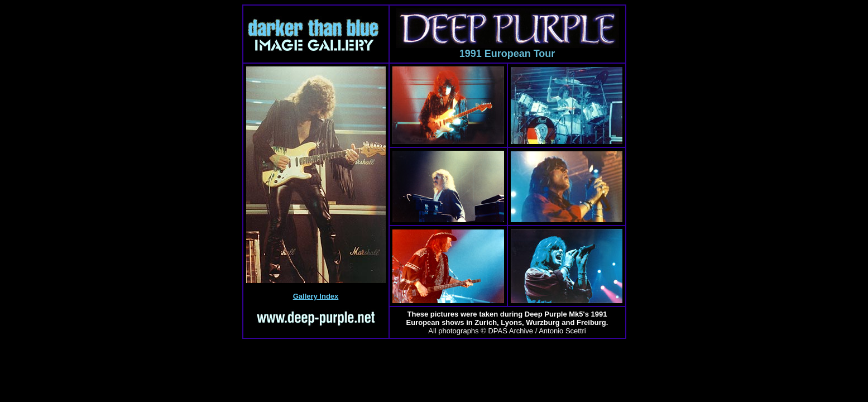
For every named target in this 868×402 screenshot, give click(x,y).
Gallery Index (316, 296)
